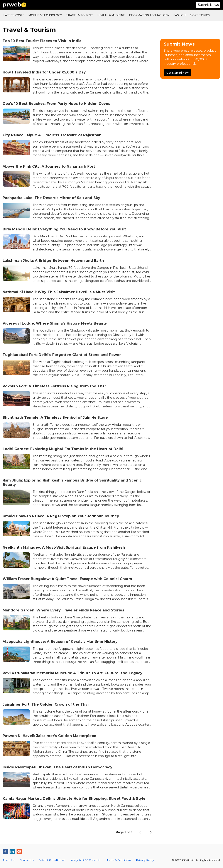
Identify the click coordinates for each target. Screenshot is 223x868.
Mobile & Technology (45, 15)
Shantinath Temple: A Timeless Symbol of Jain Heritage (55, 418)
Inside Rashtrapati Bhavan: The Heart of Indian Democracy (57, 767)
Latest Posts (14, 15)
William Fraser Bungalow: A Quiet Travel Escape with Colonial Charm (67, 579)
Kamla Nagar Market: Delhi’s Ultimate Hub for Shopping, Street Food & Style (74, 799)
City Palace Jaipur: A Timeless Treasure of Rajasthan (52, 135)
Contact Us (27, 860)
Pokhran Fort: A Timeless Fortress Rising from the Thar (54, 386)
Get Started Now (177, 73)
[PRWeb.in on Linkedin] (12, 851)
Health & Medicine (111, 15)
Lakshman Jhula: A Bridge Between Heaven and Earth (53, 261)
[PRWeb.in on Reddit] (19, 851)
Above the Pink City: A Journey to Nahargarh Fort (49, 166)
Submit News (208, 5)
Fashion (180, 15)
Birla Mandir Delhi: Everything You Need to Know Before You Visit (64, 229)
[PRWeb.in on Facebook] (5, 851)
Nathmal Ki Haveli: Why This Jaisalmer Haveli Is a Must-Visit (59, 292)
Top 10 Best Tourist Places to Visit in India (42, 41)
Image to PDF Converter (86, 860)
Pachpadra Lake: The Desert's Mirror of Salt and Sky (51, 198)
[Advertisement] (190, 111)
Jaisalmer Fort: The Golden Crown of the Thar (46, 704)
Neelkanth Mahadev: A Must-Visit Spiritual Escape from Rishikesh (64, 547)
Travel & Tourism (80, 15)
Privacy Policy (145, 860)
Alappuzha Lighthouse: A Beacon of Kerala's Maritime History (60, 642)
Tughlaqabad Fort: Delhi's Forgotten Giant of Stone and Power (62, 355)
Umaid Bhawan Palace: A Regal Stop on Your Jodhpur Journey (61, 516)
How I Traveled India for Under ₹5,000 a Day (44, 72)
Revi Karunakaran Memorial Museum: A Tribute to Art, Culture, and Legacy (73, 673)
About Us (8, 860)
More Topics (200, 15)
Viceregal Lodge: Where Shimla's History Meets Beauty (55, 323)
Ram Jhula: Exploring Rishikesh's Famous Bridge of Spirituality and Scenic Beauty (72, 483)
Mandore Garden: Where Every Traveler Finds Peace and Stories (63, 610)
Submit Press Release (52, 860)
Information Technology (149, 15)
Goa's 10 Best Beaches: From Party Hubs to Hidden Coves (56, 104)
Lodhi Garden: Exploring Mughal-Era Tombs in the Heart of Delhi (63, 449)
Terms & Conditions (119, 860)
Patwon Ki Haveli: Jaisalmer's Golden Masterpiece (49, 736)
